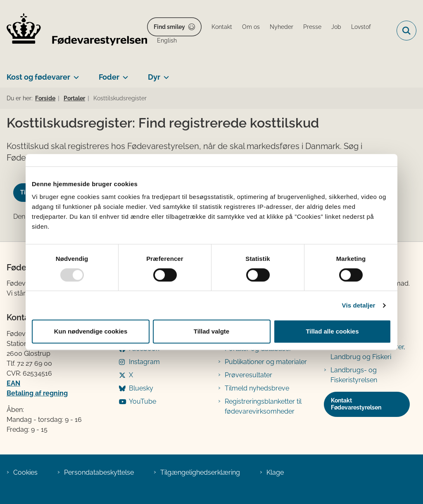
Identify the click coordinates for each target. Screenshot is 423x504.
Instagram (144, 362)
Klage (275, 472)
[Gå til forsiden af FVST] (74, 31)
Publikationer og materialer (266, 362)
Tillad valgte (211, 331)
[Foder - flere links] (124, 74)
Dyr (154, 77)
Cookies (25, 472)
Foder (109, 77)
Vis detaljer (359, 305)
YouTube (143, 401)
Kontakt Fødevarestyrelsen (356, 404)
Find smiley (169, 27)
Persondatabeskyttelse (99, 472)
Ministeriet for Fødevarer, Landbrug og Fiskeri (368, 352)
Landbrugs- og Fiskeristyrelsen (354, 375)
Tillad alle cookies (332, 331)
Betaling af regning (37, 393)
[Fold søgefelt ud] (406, 31)
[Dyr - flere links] (165, 74)
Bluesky (141, 388)
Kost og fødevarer (38, 77)
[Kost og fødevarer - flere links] (75, 74)
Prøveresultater (248, 375)
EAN (13, 383)
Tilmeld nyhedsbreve (257, 388)
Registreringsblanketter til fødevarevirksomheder (263, 406)
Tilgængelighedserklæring (200, 472)
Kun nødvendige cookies (91, 331)
